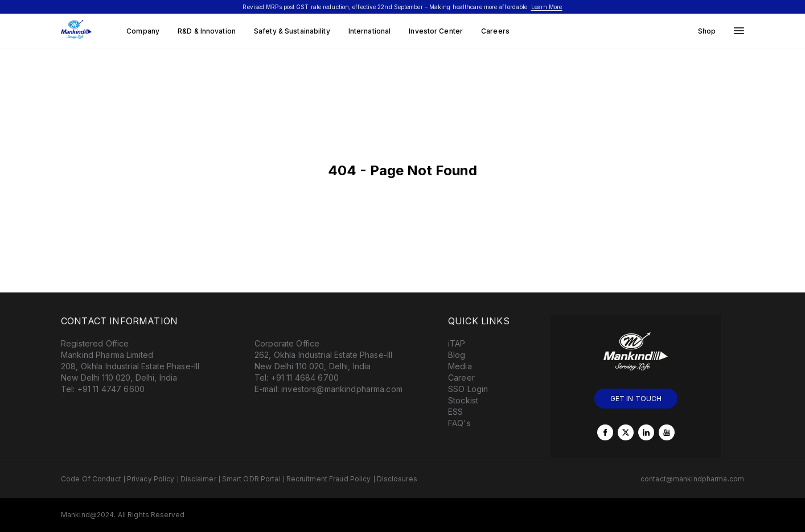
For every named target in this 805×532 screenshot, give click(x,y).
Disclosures (397, 479)
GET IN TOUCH (636, 399)
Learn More (547, 7)
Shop (707, 31)
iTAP (457, 343)
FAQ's (459, 423)
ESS (455, 412)
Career (461, 378)
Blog (457, 355)
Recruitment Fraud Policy (329, 479)
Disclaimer (198, 479)
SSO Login (468, 389)
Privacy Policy (151, 479)
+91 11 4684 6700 (305, 378)
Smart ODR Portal (251, 479)
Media (460, 366)
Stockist (463, 400)
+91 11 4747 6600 (111, 389)
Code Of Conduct (91, 479)
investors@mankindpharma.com (342, 389)
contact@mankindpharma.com (692, 479)
